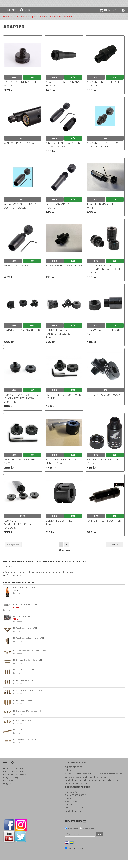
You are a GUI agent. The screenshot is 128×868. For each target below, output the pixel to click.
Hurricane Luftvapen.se (15, 25)
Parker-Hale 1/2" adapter (104, 529)
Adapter (68, 25)
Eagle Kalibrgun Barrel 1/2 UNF (103, 469)
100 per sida (64, 558)
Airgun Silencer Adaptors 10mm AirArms (64, 153)
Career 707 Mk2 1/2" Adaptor (58, 214)
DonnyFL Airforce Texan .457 (103, 340)
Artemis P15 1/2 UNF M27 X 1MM (104, 405)
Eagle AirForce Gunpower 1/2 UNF (63, 405)
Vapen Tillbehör (38, 25)
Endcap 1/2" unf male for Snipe (21, 92)
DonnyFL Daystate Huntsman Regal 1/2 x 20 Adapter (103, 277)
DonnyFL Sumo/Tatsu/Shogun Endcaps (18, 532)
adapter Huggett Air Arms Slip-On (64, 92)
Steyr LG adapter (16, 274)
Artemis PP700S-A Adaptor (22, 151)
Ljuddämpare (55, 25)
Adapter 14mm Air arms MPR (103, 214)
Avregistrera (88, 837)
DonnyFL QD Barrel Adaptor (59, 531)
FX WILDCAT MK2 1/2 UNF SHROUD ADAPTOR (61, 469)
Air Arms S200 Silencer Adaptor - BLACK (20, 214)
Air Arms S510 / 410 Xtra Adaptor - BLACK (103, 153)
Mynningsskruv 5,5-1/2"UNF (64, 274)
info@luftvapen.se (74, 788)
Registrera (73, 837)
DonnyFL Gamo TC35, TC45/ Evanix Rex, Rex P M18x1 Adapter (21, 407)
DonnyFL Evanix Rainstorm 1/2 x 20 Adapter (58, 342)
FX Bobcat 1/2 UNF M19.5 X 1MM (21, 469)
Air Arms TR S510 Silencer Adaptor (104, 92)
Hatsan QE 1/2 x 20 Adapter (22, 338)
